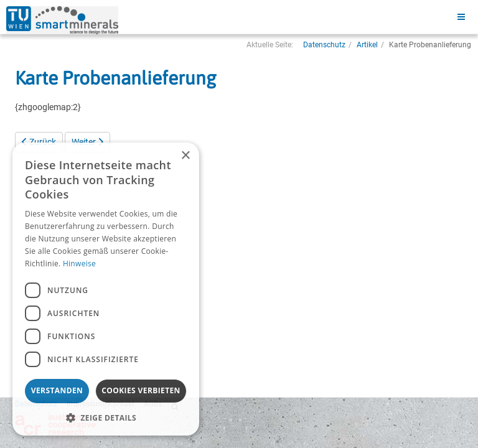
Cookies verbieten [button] (141, 390)
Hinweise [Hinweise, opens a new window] (79, 264)
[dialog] (106, 289)
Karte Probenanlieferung (115, 78)
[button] (106, 417)
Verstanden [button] (57, 390)
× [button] (185, 156)
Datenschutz (324, 45)
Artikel (367, 45)
